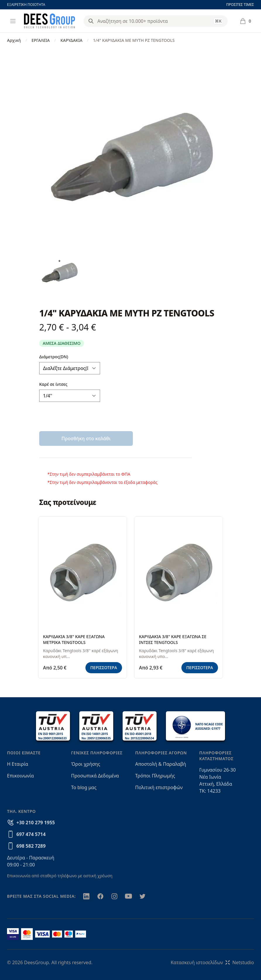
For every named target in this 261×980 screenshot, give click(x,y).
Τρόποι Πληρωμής (155, 776)
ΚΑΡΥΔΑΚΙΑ (71, 40)
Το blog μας (84, 787)
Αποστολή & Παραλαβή (161, 764)
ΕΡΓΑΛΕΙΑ (41, 40)
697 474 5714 (31, 834)
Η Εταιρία (18, 764)
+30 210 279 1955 (36, 823)
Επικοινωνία (20, 776)
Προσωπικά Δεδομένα (95, 776)
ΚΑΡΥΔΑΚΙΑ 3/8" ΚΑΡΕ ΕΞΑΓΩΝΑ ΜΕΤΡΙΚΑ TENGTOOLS (74, 639)
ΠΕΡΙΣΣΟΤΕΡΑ (104, 668)
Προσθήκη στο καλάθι (86, 438)
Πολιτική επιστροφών (159, 787)
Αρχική (14, 40)
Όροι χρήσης (86, 764)
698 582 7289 (31, 846)
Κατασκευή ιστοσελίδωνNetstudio (212, 962)
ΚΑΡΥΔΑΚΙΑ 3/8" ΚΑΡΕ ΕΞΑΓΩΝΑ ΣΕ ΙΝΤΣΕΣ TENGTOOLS (173, 639)
